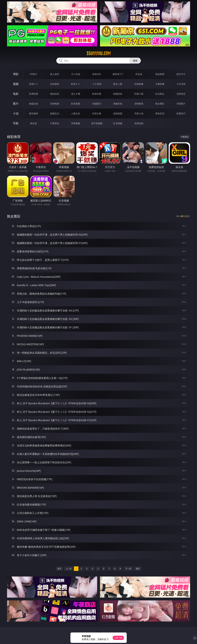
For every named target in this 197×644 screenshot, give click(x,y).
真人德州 (55, 74)
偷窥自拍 (34, 104)
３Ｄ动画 (97, 84)
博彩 (16, 74)
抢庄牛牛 (181, 74)
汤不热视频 (97, 123)
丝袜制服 (139, 84)
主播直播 (160, 84)
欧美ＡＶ (76, 84)
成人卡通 (76, 94)
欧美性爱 (97, 94)
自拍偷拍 (55, 84)
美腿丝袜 (118, 104)
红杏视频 (118, 123)
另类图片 (181, 104)
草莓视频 (76, 123)
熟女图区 (160, 104)
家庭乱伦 (55, 113)
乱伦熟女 (160, 94)
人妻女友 (76, 113)
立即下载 (118, 638)
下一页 (128, 569)
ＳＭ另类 (181, 84)
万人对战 (76, 74)
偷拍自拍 (55, 94)
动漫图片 (97, 104)
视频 (16, 84)
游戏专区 (97, 74)
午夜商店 (55, 123)
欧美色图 (76, 104)
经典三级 (139, 94)
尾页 (138, 569)
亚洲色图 (55, 104)
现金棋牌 (160, 74)
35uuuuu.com (99, 53)
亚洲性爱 (34, 94)
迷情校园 (118, 113)
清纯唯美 (139, 104)
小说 (16, 113)
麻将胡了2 (118, 74)
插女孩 (34, 123)
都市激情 (34, 113)
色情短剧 (139, 123)
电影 (16, 94)
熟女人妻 (118, 84)
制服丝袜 (118, 94)
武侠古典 (97, 113)
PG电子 (34, 74)
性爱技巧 (181, 113)
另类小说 (139, 113)
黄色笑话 (160, 113)
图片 (16, 104)
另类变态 (181, 94)
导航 (16, 123)
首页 (59, 569)
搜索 (135, 61)
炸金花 (139, 74)
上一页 (69, 569)
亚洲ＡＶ (34, 84)
